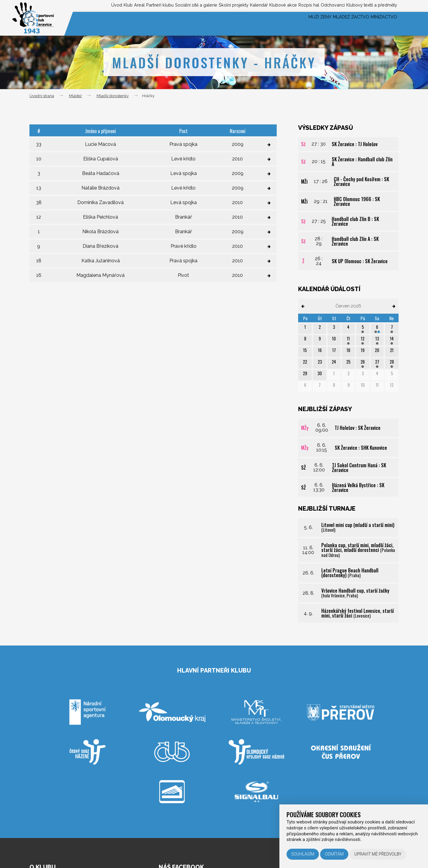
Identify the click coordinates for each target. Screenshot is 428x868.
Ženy (301, 24)
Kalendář (232, 5)
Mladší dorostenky (113, 96)
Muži (282, 24)
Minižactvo (381, 24)
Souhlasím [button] (303, 854)
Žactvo (350, 24)
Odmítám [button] (334, 854)
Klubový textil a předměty (368, 5)
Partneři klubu (112, 5)
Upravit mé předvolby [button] (378, 854)
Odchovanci (322, 5)
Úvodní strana (42, 96)
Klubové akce (261, 5)
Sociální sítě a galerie (156, 5)
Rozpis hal (292, 5)
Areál (86, 5)
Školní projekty (200, 5)
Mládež (323, 24)
